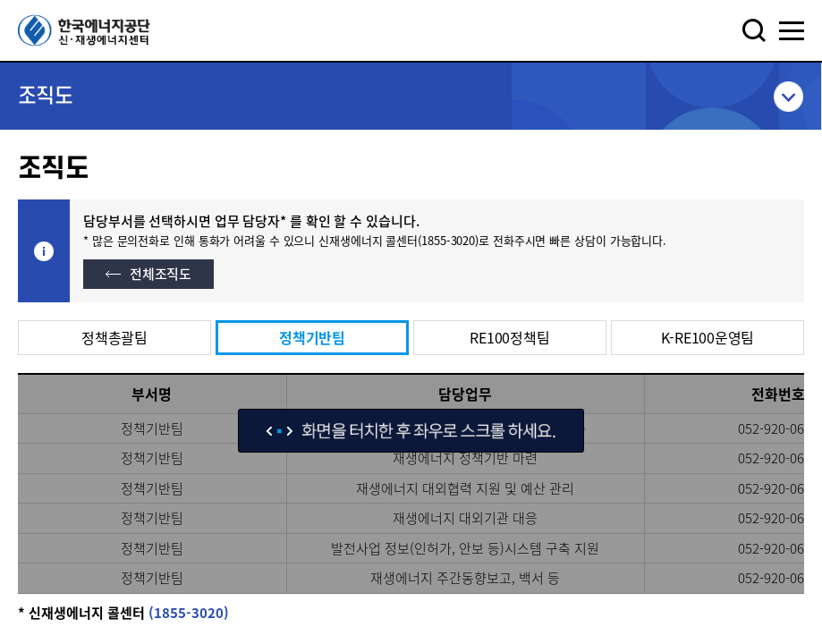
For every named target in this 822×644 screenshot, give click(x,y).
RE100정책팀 (509, 337)
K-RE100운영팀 (708, 337)
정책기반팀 (312, 337)
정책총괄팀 (114, 337)
